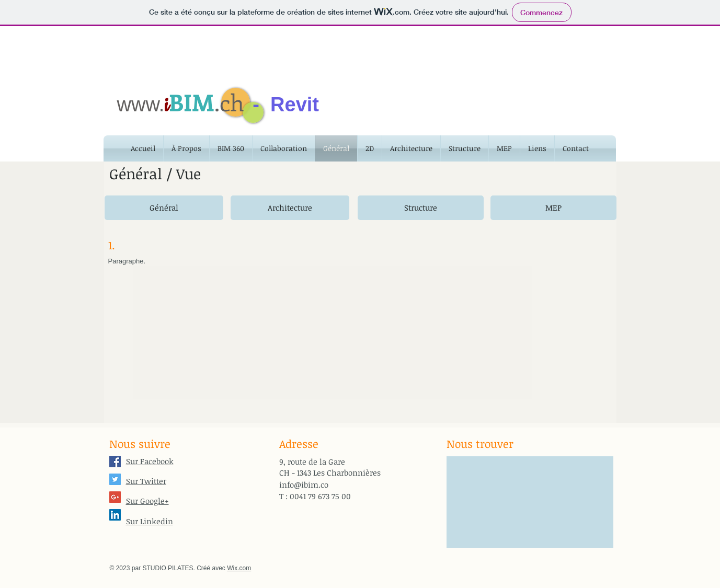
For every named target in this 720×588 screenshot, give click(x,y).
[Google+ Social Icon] (115, 497)
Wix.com (239, 568)
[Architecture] (290, 208)
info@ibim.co (304, 485)
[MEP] (553, 208)
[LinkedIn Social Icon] (115, 515)
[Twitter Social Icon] (115, 479)
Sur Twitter (146, 481)
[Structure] (421, 208)
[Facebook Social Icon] (115, 462)
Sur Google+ (147, 501)
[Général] (164, 208)
